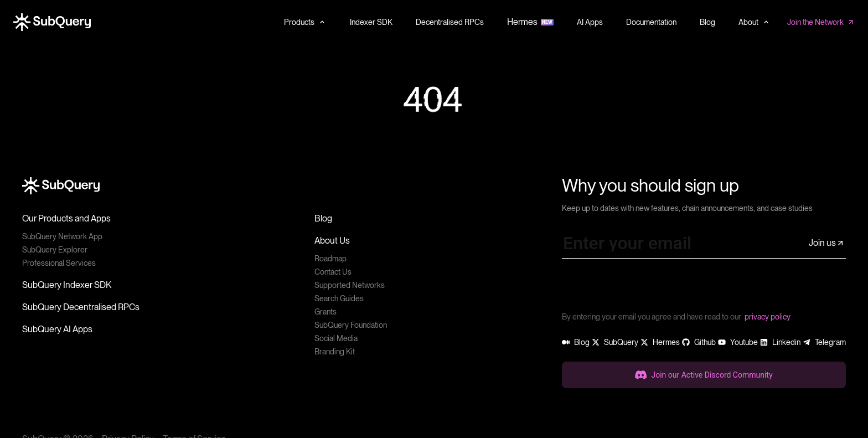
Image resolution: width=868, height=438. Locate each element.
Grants (325, 312)
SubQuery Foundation (351, 325)
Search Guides (339, 298)
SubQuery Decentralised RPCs (81, 307)
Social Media (336, 338)
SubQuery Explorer (55, 250)
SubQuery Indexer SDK (67, 285)
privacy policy (768, 317)
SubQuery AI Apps (57, 329)
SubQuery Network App (62, 236)
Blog (323, 218)
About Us (332, 241)
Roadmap (330, 259)
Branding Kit (335, 352)
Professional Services (59, 263)
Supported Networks (350, 285)
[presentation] (646, 289)
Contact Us (333, 272)
